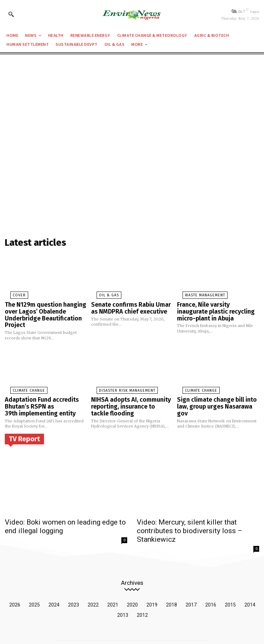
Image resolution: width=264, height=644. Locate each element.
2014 (250, 584)
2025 (34, 584)
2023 (74, 584)
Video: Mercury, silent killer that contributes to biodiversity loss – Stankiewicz (196, 516)
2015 (230, 584)
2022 (93, 584)
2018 (172, 584)
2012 (142, 594)
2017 (191, 584)
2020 (132, 584)
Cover (12, 294)
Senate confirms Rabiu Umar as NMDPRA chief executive (130, 305)
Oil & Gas (102, 294)
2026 (15, 584)
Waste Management (197, 294)
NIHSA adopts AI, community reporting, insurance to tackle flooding (129, 398)
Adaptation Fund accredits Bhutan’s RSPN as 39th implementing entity (38, 398)
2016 (211, 584)
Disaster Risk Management (118, 384)
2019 (152, 584)
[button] (11, 14)
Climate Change (22, 384)
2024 (54, 584)
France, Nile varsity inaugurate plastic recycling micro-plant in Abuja (216, 308)
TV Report (24, 429)
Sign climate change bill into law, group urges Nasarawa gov (216, 396)
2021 (113, 584)
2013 (123, 594)
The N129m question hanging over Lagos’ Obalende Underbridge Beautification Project (40, 311)
